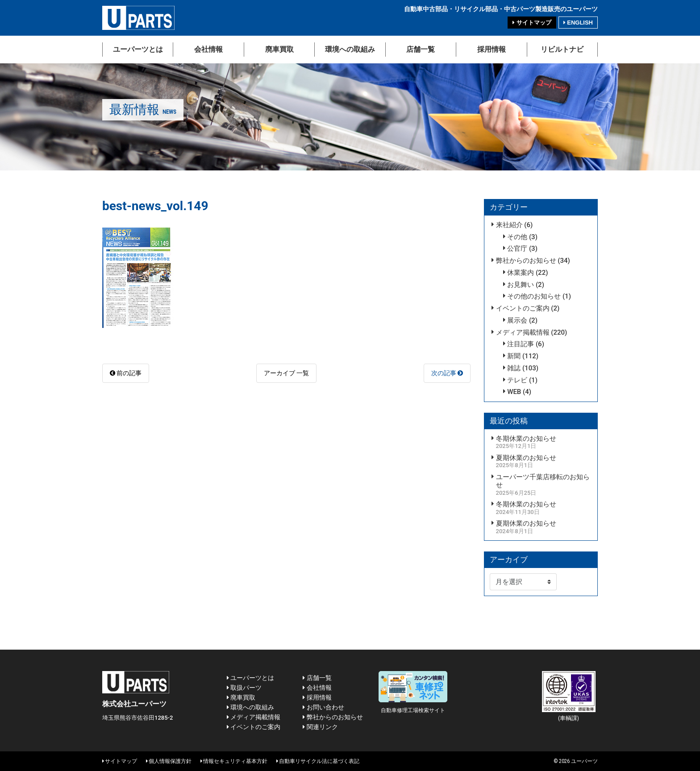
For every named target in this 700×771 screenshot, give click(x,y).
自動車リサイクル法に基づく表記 (318, 761)
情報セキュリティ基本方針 (234, 761)
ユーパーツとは (138, 49)
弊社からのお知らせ (526, 261)
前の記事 (126, 373)
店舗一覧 (421, 49)
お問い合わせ (323, 707)
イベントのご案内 (523, 308)
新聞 (514, 356)
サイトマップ (532, 23)
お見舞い (521, 285)
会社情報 (208, 49)
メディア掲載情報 (523, 332)
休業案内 (521, 273)
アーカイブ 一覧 (286, 373)
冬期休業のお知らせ (526, 439)
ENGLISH (578, 23)
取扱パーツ (244, 688)
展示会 (517, 320)
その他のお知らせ (534, 296)
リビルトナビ (562, 49)
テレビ (517, 380)
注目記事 (521, 344)
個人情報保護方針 (169, 761)
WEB (514, 392)
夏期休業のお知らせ (526, 458)
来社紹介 (509, 225)
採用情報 (492, 49)
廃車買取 (279, 49)
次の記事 (447, 373)
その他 (517, 237)
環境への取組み (350, 49)
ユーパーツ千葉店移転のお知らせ (543, 481)
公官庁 (517, 249)
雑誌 (514, 368)
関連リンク (320, 727)
